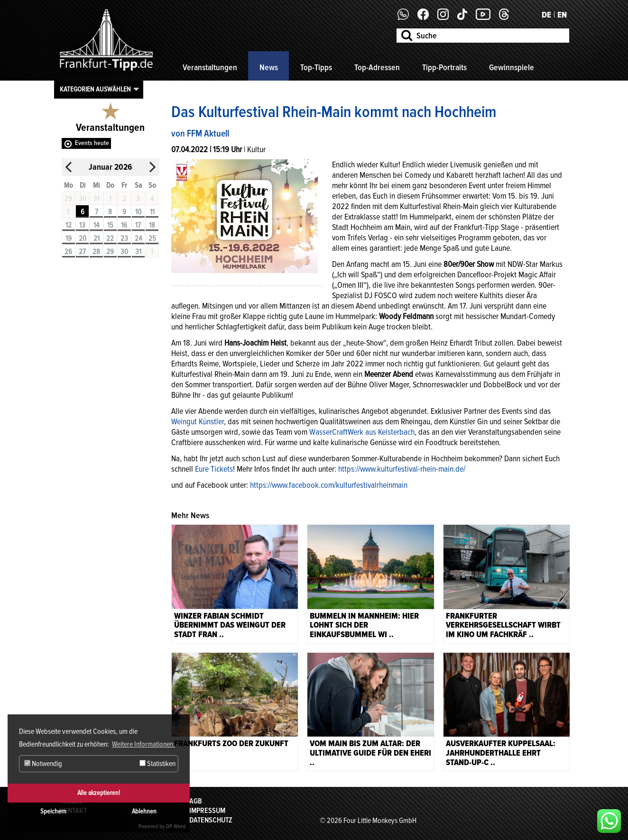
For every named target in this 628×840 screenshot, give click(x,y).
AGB (196, 801)
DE (546, 15)
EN (562, 15)
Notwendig (43, 764)
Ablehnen (144, 811)
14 (96, 225)
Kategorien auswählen (95, 89)
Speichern (53, 811)
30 (124, 252)
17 (138, 225)
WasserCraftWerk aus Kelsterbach (362, 432)
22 (110, 238)
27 (82, 252)
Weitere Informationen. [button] (143, 744)
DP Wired (176, 826)
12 (69, 225)
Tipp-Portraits (444, 67)
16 (124, 225)
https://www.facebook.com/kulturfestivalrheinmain (329, 485)
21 (97, 238)
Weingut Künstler (198, 421)
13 (82, 225)
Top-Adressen (377, 67)
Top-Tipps (316, 67)
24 (138, 238)
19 (69, 238)
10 (138, 212)
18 (152, 225)
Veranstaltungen (210, 67)
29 (110, 252)
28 (96, 252)
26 (68, 252)
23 (124, 238)
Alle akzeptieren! (99, 793)
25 (152, 238)
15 (110, 225)
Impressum (207, 811)
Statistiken (157, 764)
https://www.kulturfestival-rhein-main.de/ (402, 469)
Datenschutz (211, 820)
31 (138, 252)
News (269, 67)
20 (83, 238)
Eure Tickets (214, 469)
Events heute (92, 143)
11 (152, 212)
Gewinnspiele (512, 67)
